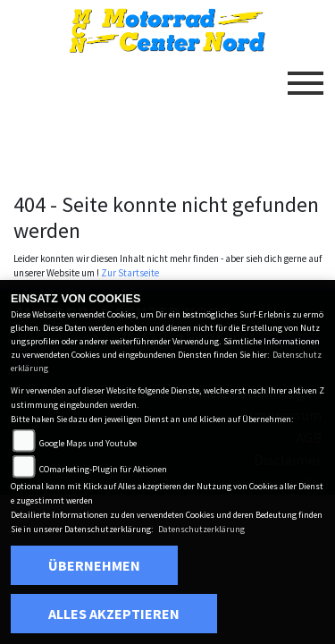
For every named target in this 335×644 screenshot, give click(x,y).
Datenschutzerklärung (201, 529)
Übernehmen (94, 565)
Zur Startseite (130, 273)
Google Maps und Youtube (88, 443)
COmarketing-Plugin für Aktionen (103, 469)
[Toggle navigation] (306, 76)
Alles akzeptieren (114, 614)
